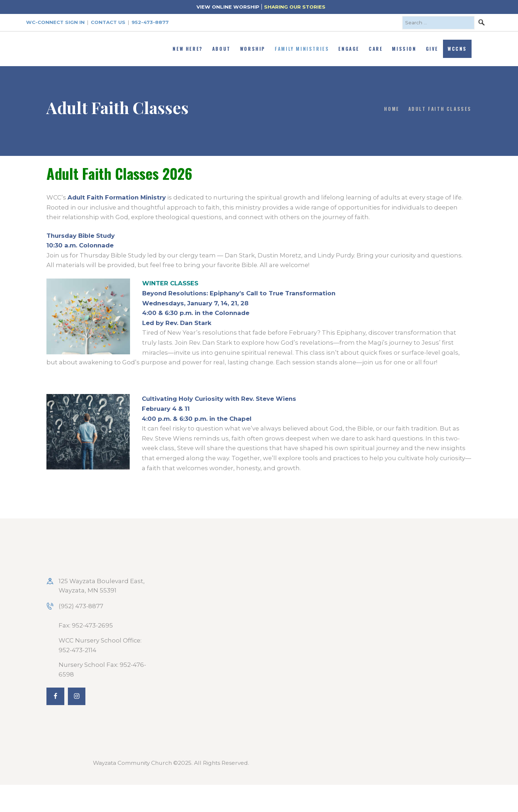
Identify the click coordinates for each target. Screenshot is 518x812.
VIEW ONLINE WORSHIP (228, 7)
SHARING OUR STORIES (295, 7)
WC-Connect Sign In (55, 22)
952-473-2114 (78, 650)
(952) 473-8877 (81, 606)
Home (392, 109)
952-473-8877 (150, 22)
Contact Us (108, 22)
